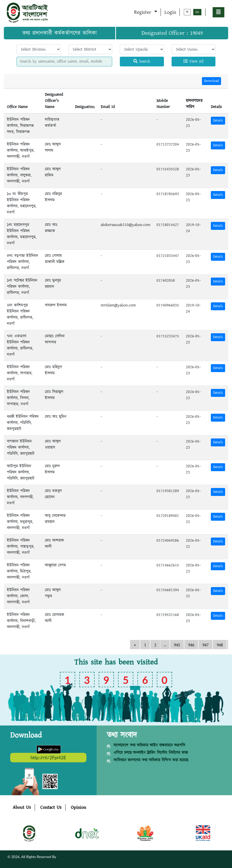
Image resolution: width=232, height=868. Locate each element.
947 (205, 645)
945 (177, 645)
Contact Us (51, 807)
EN (197, 12)
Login (170, 12)
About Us (22, 807)
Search (142, 61)
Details (218, 121)
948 (220, 645)
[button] (218, 12)
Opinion (79, 807)
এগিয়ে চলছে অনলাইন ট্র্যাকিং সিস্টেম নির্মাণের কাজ (151, 753)
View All (194, 61)
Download (211, 81)
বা (187, 12)
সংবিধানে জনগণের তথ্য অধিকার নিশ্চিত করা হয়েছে (151, 760)
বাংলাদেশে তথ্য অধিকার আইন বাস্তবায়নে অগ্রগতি (149, 745)
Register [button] (144, 12)
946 (191, 645)
